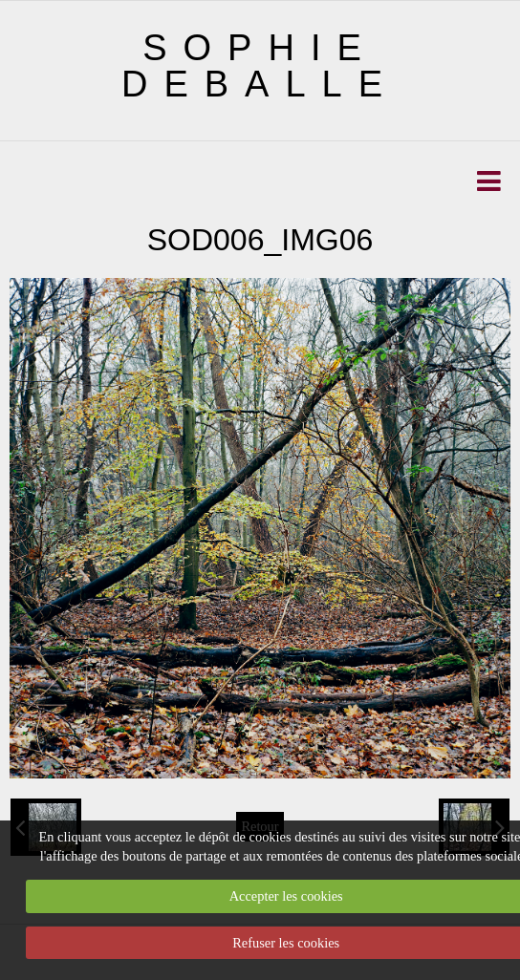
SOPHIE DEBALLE (260, 66)
